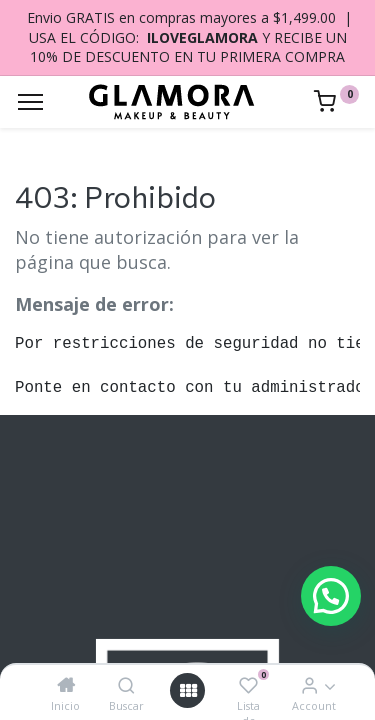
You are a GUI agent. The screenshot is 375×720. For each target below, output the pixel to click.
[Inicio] (66, 685)
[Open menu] (188, 690)
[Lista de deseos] (248, 685)
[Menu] (30, 102)
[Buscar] (126, 685)
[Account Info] (309, 685)
